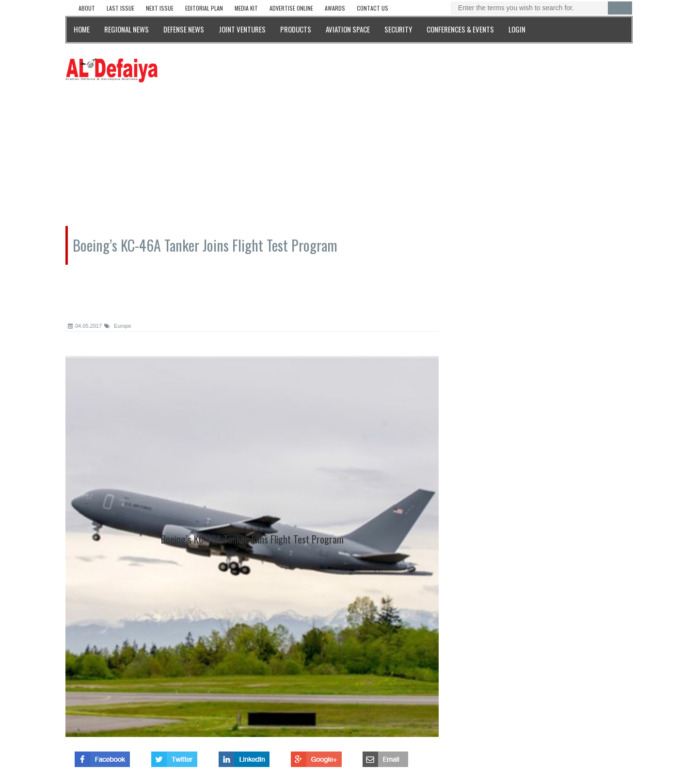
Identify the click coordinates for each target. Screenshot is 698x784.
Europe (118, 326)
